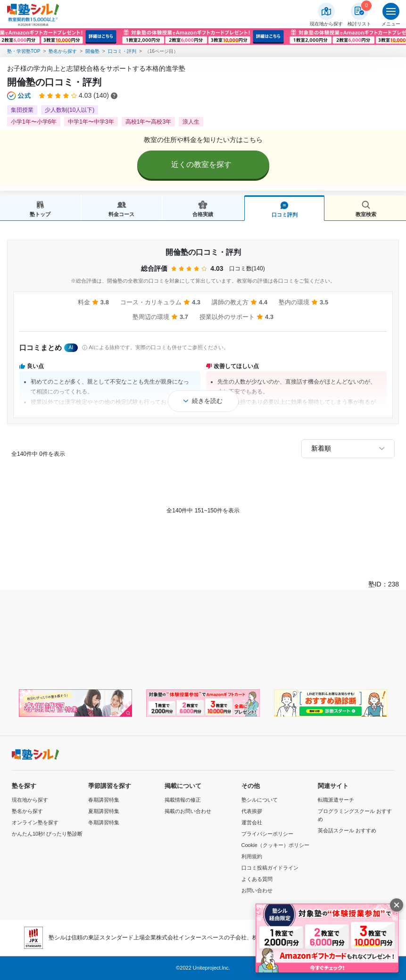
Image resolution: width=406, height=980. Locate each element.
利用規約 (252, 856)
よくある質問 (257, 879)
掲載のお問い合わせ (188, 811)
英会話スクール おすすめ (347, 830)
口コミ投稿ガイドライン (270, 868)
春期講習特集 (104, 800)
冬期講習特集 (104, 822)
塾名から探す (63, 51)
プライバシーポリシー (267, 834)
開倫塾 (92, 51)
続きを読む (207, 401)
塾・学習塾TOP (24, 51)
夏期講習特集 (104, 811)
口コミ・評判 (122, 51)
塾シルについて (260, 800)
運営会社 (252, 822)
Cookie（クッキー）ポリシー (275, 845)
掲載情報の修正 (183, 800)
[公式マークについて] (20, 96)
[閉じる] (397, 905)
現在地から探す (30, 800)
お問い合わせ (257, 890)
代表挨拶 (252, 811)
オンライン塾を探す (35, 822)
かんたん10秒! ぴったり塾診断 (47, 834)
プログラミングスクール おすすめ (355, 815)
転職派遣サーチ (336, 800)
